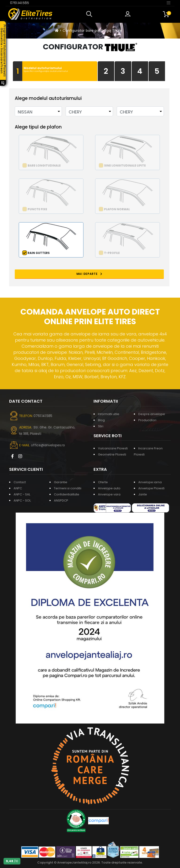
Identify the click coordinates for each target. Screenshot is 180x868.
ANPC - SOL (22, 500)
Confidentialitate (67, 494)
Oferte (103, 482)
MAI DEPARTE (89, 274)
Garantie (61, 482)
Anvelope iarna (150, 482)
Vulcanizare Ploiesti (113, 448)
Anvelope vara (109, 494)
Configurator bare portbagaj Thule (92, 31)
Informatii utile (109, 414)
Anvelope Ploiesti (151, 488)
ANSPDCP (61, 500)
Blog (101, 420)
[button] (90, 14)
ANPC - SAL (22, 494)
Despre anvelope (152, 414)
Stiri (101, 426)
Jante (143, 494)
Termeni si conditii (68, 488)
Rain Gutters (39, 253)
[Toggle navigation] (169, 3)
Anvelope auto (109, 488)
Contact (20, 482)
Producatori (147, 420)
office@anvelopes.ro (48, 445)
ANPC (18, 488)
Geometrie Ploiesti (112, 454)
